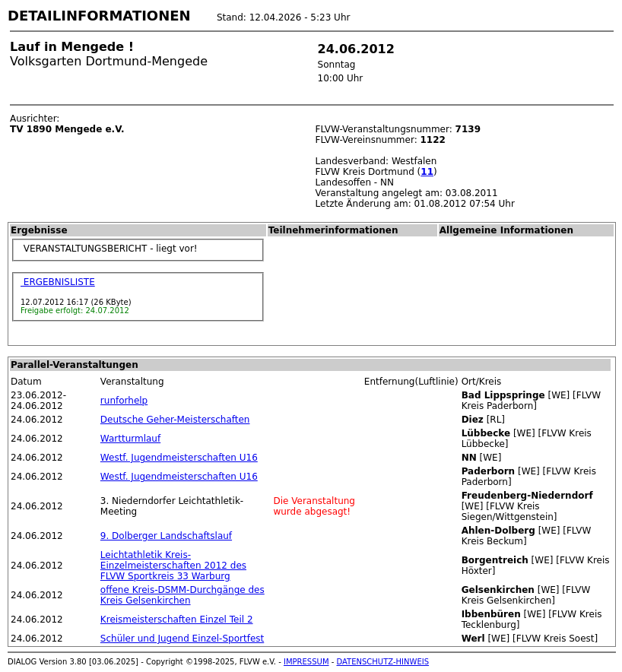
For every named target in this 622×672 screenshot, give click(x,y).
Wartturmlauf (130, 439)
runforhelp (124, 401)
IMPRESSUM (306, 662)
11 (427, 172)
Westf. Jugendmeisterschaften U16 (179, 458)
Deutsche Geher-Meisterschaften (175, 420)
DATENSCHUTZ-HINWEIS (383, 662)
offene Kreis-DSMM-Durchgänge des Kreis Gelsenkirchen (182, 595)
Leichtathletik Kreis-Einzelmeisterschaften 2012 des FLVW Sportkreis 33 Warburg (173, 566)
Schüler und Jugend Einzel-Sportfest (182, 639)
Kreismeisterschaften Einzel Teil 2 (177, 620)
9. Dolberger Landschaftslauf (166, 536)
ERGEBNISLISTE (58, 282)
